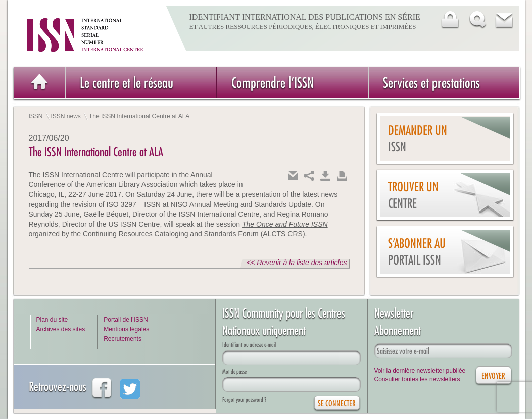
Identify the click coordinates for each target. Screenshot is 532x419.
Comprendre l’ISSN (273, 83)
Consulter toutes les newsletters (417, 379)
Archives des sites (61, 329)
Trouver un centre (413, 195)
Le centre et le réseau (127, 83)
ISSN (36, 116)
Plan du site (52, 320)
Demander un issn (418, 139)
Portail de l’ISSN (126, 320)
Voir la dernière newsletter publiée (420, 371)
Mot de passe (234, 371)
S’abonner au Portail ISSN (417, 252)
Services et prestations (431, 83)
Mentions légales (126, 329)
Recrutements (123, 339)
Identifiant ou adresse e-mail (249, 345)
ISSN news (66, 116)
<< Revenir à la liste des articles (297, 263)
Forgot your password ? (244, 400)
